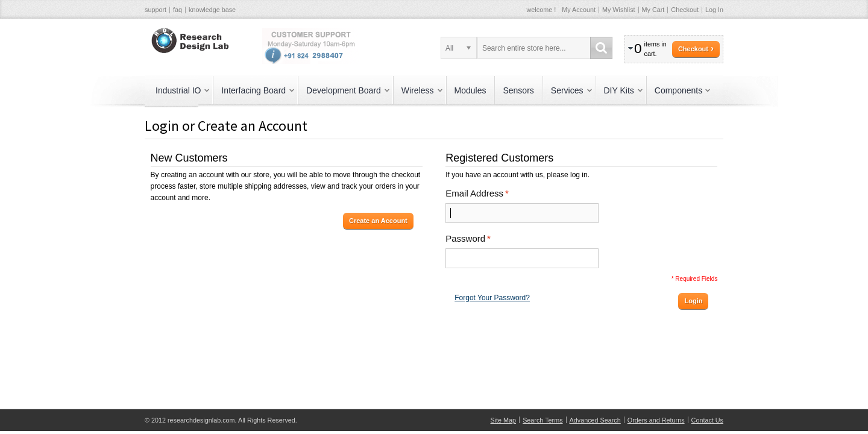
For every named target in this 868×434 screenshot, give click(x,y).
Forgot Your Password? (492, 298)
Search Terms (542, 420)
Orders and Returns (656, 420)
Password (465, 239)
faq (178, 10)
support (156, 10)
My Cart (653, 10)
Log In (714, 10)
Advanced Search (595, 420)
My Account (579, 10)
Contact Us (707, 420)
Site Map (504, 420)
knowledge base (212, 10)
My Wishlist (619, 10)
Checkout (685, 10)
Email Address (474, 193)
